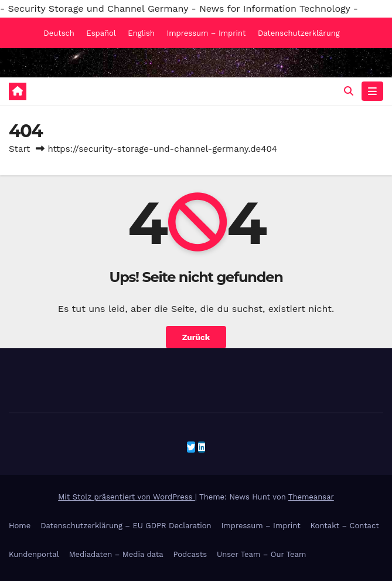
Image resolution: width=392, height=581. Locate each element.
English (141, 33)
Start (19, 149)
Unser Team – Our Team (261, 554)
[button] (349, 91)
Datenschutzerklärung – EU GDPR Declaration (126, 526)
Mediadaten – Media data (116, 554)
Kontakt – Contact (345, 526)
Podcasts (190, 554)
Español (101, 33)
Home (20, 526)
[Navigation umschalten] (372, 91)
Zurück (196, 337)
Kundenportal (34, 554)
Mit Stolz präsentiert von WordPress (127, 497)
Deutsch (59, 33)
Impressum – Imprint (206, 33)
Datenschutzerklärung (299, 33)
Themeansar (311, 497)
